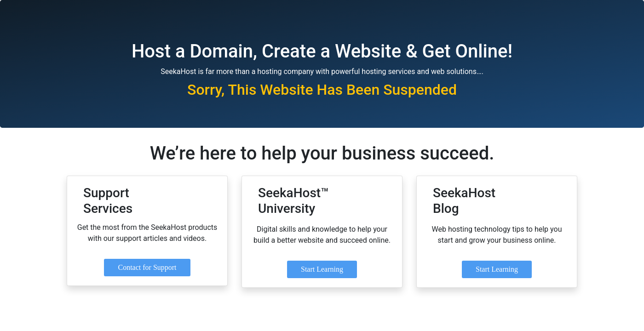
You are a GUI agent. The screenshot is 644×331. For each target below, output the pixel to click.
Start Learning (322, 269)
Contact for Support (147, 267)
